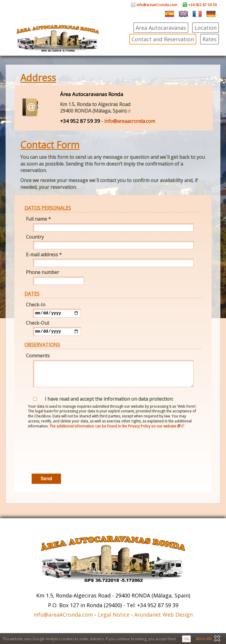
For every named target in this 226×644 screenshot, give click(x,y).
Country (35, 237)
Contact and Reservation (163, 39)
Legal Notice (114, 621)
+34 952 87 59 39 (200, 5)
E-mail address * (44, 255)
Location (206, 28)
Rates (210, 39)
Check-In (36, 305)
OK (186, 639)
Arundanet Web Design (163, 621)
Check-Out (38, 324)
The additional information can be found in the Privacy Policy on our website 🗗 (117, 432)
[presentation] (69, 458)
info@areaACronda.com (154, 5)
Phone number (43, 272)
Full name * (38, 219)
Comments (38, 357)
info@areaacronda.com (130, 121)
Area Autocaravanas (161, 28)
